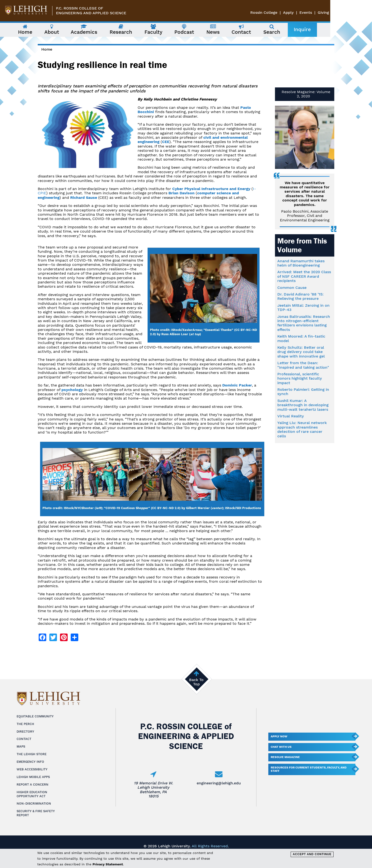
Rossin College (306, 12)
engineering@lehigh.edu (219, 783)
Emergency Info (30, 762)
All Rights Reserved (210, 846)
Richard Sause (84, 198)
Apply (330, 12)
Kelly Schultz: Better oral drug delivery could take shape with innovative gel (301, 352)
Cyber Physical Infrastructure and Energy (211, 189)
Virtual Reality (291, 416)
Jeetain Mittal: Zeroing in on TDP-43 (303, 308)
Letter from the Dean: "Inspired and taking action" (303, 365)
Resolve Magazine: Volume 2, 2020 (306, 94)
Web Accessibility (32, 769)
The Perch (25, 724)
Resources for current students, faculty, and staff (309, 769)
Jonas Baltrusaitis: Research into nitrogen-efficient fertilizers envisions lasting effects (304, 323)
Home (47, 49)
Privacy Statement (108, 864)
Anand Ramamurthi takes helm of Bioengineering (301, 263)
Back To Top (196, 682)
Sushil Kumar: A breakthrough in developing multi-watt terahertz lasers (303, 405)
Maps (21, 746)
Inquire (323, 29)
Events (347, 12)
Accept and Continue (312, 854)
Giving (365, 12)
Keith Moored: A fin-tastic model (301, 338)
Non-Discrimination (34, 804)
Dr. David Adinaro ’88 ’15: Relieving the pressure (300, 296)
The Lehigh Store (32, 754)
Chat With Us (281, 747)
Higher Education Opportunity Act (32, 794)
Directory (25, 732)
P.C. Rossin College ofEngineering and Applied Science (91, 11)
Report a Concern (33, 785)
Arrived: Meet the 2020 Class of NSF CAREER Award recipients (304, 276)
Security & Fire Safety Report (36, 813)
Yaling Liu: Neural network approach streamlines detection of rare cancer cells (302, 429)
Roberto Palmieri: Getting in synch (303, 392)
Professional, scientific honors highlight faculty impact (300, 378)
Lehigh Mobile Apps (33, 777)
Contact (24, 739)
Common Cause (292, 288)
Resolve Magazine (285, 757)
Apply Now (279, 736)
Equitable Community (35, 716)
